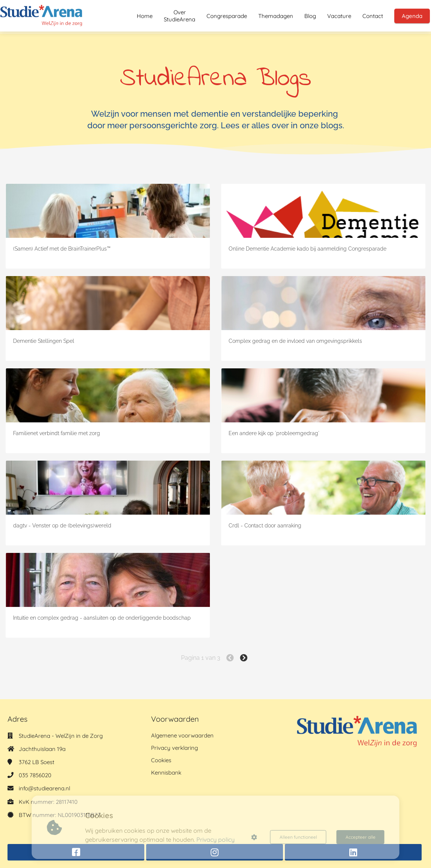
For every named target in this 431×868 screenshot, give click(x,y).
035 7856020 (35, 775)
